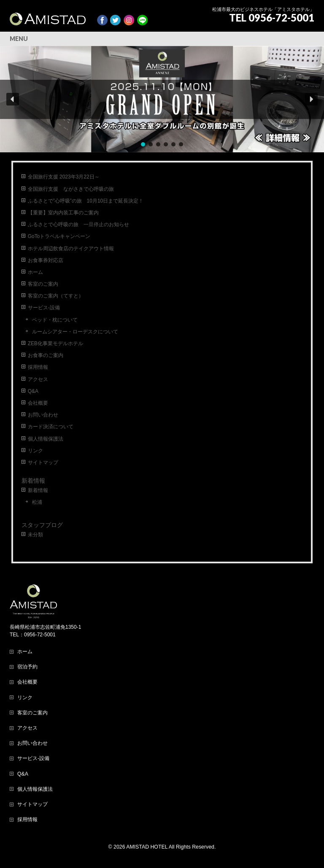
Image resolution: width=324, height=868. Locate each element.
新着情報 (33, 481)
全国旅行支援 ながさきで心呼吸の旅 (71, 189)
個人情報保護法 (46, 439)
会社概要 (38, 403)
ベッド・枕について (55, 320)
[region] (162, 99)
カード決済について (51, 427)
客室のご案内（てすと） (56, 296)
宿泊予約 (27, 667)
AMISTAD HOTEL (147, 847)
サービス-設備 (44, 308)
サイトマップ (43, 462)
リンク (35, 451)
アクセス (38, 379)
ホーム (35, 272)
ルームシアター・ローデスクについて (75, 332)
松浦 (37, 502)
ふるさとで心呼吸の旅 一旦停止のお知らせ (78, 224)
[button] (162, 99)
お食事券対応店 (46, 260)
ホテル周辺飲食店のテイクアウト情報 (71, 249)
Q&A (33, 391)
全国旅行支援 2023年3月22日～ (64, 177)
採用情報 (38, 367)
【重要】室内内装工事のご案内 (63, 213)
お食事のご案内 (46, 355)
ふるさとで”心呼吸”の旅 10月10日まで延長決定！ (86, 201)
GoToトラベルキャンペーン (59, 236)
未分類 (35, 535)
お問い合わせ (43, 415)
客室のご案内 (43, 284)
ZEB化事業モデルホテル (55, 343)
